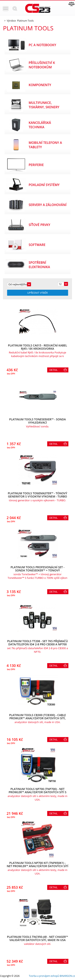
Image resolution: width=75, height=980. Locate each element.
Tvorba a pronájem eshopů (44, 976)
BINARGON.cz (67, 976)
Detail (53, 370)
